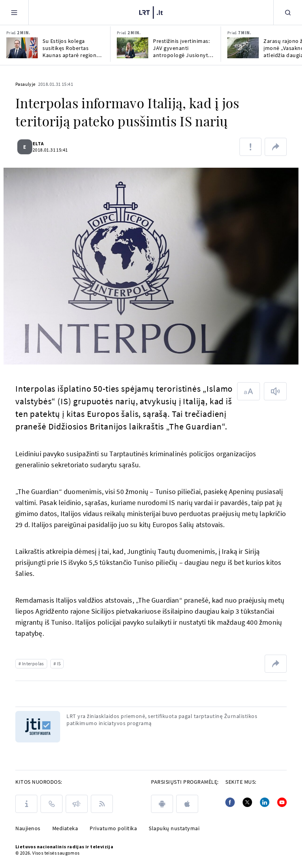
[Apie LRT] (26, 804)
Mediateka (65, 828)
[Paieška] (288, 12)
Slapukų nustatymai (174, 828)
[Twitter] (247, 802)
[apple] (187, 804)
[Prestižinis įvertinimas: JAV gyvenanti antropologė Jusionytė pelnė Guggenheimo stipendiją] (133, 48)
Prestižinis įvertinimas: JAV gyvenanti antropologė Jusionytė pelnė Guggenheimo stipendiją (182, 48)
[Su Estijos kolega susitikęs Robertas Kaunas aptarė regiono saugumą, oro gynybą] (22, 48)
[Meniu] (14, 12)
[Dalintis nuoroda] (276, 147)
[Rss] (102, 804)
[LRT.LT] (151, 11)
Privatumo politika (113, 828)
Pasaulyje (26, 84)
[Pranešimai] (77, 804)
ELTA (43, 143)
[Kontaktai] (52, 804)
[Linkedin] (265, 802)
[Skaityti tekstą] (275, 391)
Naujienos (28, 828)
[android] (162, 804)
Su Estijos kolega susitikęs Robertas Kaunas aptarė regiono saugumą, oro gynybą (71, 48)
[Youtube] (282, 802)
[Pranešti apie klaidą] (250, 147)
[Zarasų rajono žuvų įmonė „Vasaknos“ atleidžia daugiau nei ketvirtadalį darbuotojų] (243, 48)
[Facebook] (230, 802)
